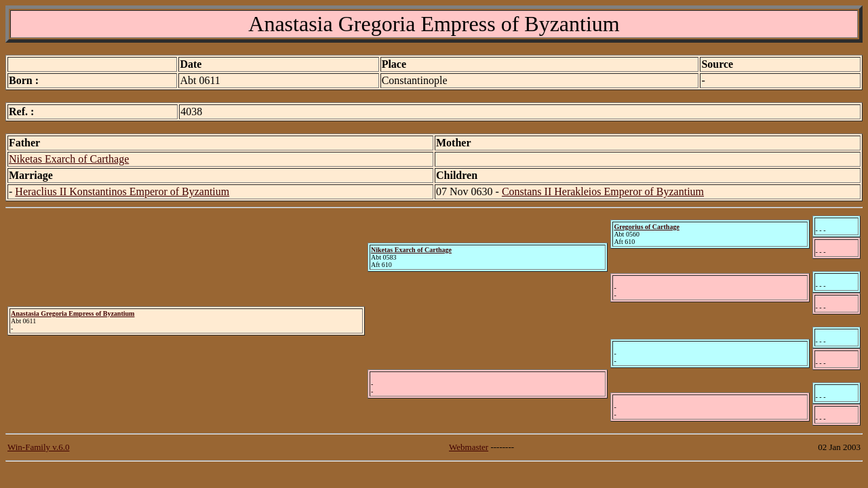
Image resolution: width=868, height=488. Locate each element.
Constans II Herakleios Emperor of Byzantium (603, 191)
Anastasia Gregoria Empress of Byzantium (73, 313)
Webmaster (469, 447)
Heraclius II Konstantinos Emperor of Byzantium (122, 191)
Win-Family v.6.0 (38, 447)
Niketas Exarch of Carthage (69, 159)
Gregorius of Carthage (646, 227)
